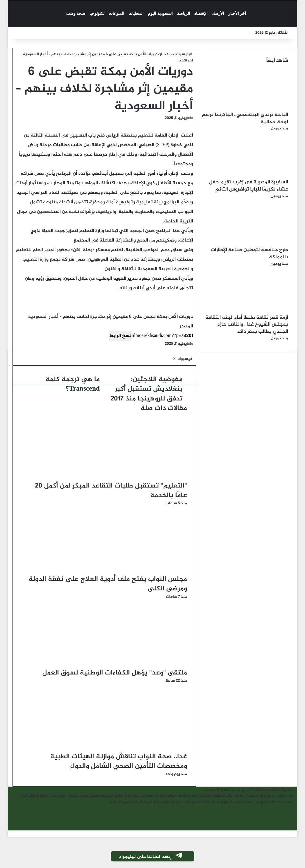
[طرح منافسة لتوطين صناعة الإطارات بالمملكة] (255, 243)
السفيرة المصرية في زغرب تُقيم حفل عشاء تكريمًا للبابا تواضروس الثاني (249, 186)
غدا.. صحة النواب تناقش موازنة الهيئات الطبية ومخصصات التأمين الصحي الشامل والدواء (119, 762)
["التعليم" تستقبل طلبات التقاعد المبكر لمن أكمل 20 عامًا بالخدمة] (129, 478)
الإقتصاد (201, 14)
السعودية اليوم (160, 14)
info (190, 118)
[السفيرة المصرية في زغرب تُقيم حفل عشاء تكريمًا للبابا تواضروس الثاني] (255, 176)
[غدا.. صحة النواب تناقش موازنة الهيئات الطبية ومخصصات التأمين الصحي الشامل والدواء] (129, 749)
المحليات (136, 14)
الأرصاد (218, 14)
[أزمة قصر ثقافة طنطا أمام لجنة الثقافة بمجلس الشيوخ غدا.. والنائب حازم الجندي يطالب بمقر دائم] (255, 311)
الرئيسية (185, 54)
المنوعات (116, 14)
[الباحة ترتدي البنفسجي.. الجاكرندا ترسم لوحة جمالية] (255, 108)
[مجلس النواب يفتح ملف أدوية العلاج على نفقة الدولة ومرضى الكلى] (129, 571)
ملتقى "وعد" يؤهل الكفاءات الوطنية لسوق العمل (115, 673)
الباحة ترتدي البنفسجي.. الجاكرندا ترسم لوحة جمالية (245, 118)
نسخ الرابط (120, 336)
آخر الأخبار (237, 14)
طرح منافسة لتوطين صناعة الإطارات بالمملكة (249, 253)
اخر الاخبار (168, 54)
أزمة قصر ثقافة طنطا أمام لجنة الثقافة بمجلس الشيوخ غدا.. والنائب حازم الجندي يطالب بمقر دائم (247, 325)
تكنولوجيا (97, 14)
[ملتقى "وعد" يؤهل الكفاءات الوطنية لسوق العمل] (129, 665)
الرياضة (183, 14)
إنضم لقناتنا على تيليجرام (151, 857)
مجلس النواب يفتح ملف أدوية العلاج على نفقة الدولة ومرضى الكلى (108, 584)
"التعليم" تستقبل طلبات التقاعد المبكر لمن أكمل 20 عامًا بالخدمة (111, 491)
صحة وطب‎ (76, 14)
